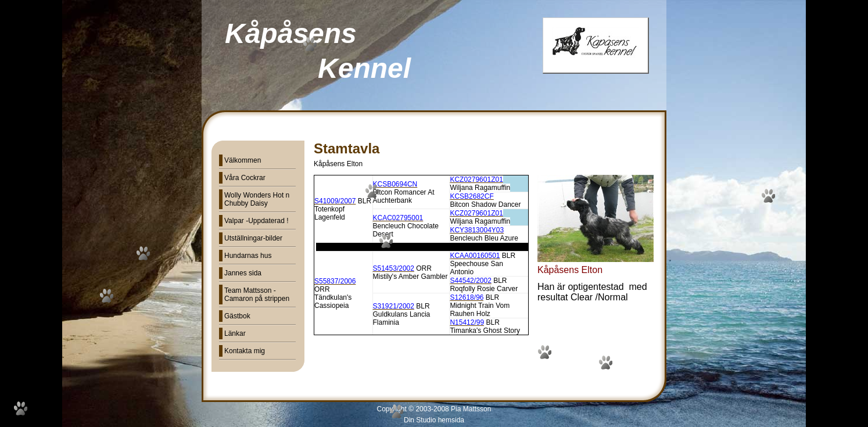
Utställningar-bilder (253, 238)
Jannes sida (243, 273)
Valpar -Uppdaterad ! (257, 221)
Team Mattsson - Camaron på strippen (257, 295)
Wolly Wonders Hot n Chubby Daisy (257, 199)
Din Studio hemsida (434, 420)
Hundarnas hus (248, 256)
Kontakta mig (245, 351)
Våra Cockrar (245, 178)
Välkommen (243, 160)
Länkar (235, 333)
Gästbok (237, 316)
